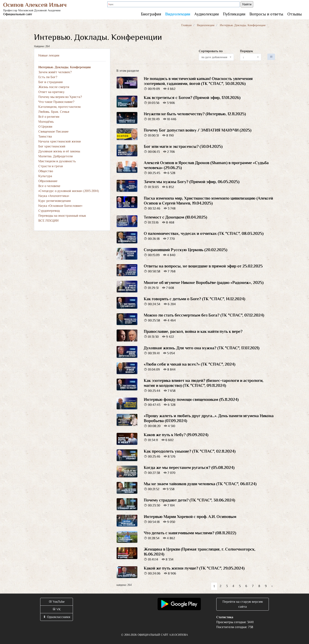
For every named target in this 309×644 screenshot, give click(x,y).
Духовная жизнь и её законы (59, 151)
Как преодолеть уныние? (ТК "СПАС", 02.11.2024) (190, 451)
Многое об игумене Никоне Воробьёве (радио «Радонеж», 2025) (204, 283)
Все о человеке (49, 186)
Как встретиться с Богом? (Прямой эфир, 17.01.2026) (192, 98)
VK (57, 609)
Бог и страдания (50, 82)
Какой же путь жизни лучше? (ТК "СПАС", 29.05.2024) (194, 568)
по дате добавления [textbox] (214, 57)
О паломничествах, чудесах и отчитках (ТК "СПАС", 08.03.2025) (204, 233)
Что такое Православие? (56, 102)
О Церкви (45, 127)
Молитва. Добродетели (56, 156)
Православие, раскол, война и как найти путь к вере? (193, 331)
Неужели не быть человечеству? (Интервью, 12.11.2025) (195, 114)
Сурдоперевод (49, 211)
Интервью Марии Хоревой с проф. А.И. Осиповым (190, 517)
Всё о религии (49, 117)
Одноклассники (57, 617)
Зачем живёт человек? (55, 72)
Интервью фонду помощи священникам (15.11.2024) (191, 399)
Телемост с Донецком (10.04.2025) (175, 217)
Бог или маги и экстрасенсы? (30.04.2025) (183, 146)
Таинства (45, 137)
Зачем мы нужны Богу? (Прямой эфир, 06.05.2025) (192, 182)
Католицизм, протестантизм (59, 107)
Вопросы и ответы (266, 14)
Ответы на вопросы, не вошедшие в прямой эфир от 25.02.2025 (203, 266)
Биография (151, 14)
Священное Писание (53, 132)
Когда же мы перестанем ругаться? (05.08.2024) (189, 467)
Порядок (246, 51)
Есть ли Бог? (48, 77)
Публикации (234, 14)
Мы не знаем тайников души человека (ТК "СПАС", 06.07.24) (200, 484)
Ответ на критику (51, 92)
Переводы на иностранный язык (62, 216)
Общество (46, 171)
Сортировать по (211, 51)
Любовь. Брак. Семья (54, 112)
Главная (186, 25)
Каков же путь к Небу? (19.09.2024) (176, 435)
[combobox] (216, 57)
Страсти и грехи (51, 166)
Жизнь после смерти (54, 87)
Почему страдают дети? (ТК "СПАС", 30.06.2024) (189, 500)
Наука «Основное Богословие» (60, 206)
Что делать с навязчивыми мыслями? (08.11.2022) (190, 533)
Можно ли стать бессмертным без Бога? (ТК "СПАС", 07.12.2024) (204, 315)
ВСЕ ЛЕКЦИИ (48, 221)
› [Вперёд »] (272, 586)
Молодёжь (46, 122)
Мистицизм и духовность (57, 161)
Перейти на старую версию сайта (243, 604)
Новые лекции (49, 55)
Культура (45, 176)
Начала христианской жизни (60, 141)
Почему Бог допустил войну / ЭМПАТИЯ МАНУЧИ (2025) (198, 130)
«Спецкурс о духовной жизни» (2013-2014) (69, 191)
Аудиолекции (207, 14)
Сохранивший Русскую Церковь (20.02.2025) (186, 250)
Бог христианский (52, 146)
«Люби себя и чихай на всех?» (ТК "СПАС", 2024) (190, 364)
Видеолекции (178, 14)
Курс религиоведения (54, 201)
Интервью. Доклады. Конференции (64, 67)
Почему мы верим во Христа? (60, 97)
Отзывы (295, 14)
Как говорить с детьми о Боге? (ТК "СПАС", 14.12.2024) (194, 299)
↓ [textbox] (243, 57)
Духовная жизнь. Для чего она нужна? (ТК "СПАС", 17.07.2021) (202, 348)
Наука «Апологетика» (54, 196)
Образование (48, 181)
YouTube (57, 602)
